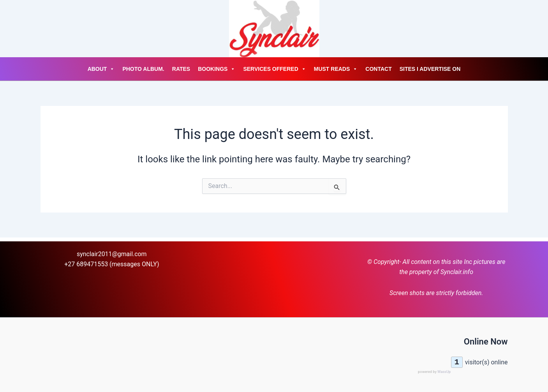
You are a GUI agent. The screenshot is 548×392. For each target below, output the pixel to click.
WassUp (444, 372)
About (101, 69)
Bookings (217, 69)
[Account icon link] (41, 29)
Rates (181, 69)
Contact (378, 69)
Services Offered (274, 69)
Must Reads (336, 69)
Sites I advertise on (430, 69)
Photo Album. (143, 69)
